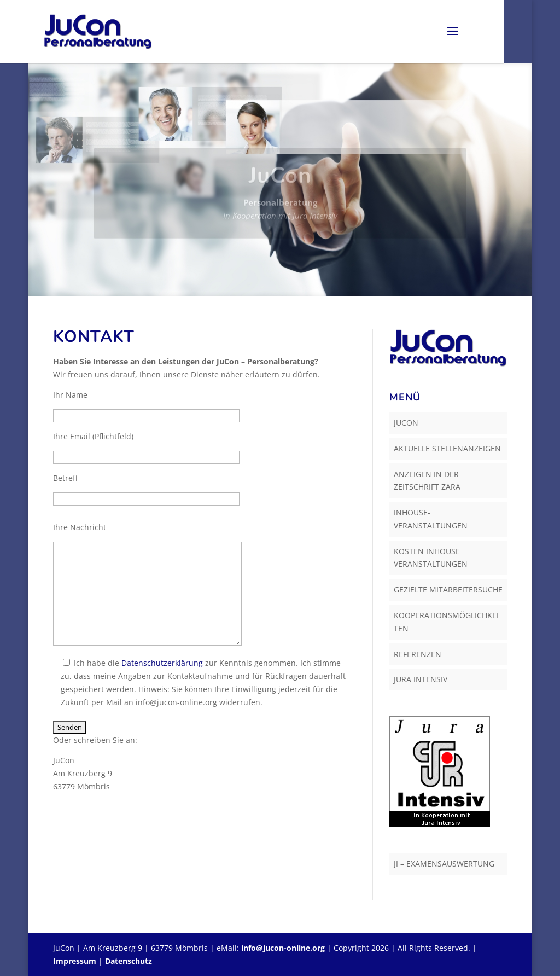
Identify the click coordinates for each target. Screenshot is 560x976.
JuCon (406, 423)
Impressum (75, 961)
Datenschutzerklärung (162, 663)
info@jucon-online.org (283, 948)
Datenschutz (129, 961)
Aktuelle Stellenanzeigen (447, 448)
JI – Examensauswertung (444, 864)
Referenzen (418, 654)
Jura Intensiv (421, 679)
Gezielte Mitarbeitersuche (448, 589)
